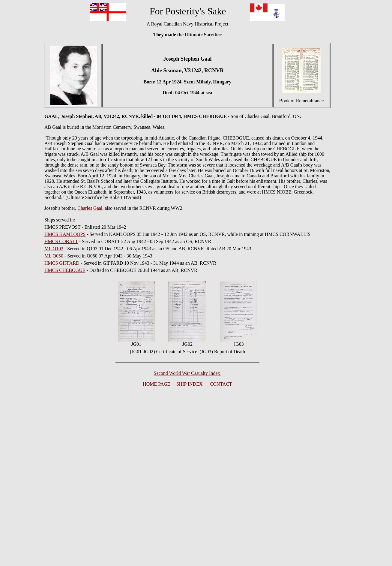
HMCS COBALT (61, 241)
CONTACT (221, 384)
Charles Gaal (90, 208)
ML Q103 (54, 249)
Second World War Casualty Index (188, 373)
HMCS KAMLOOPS (65, 234)
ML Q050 (54, 256)
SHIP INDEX (190, 384)
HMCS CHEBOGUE (65, 270)
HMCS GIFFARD (62, 263)
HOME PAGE (156, 384)
